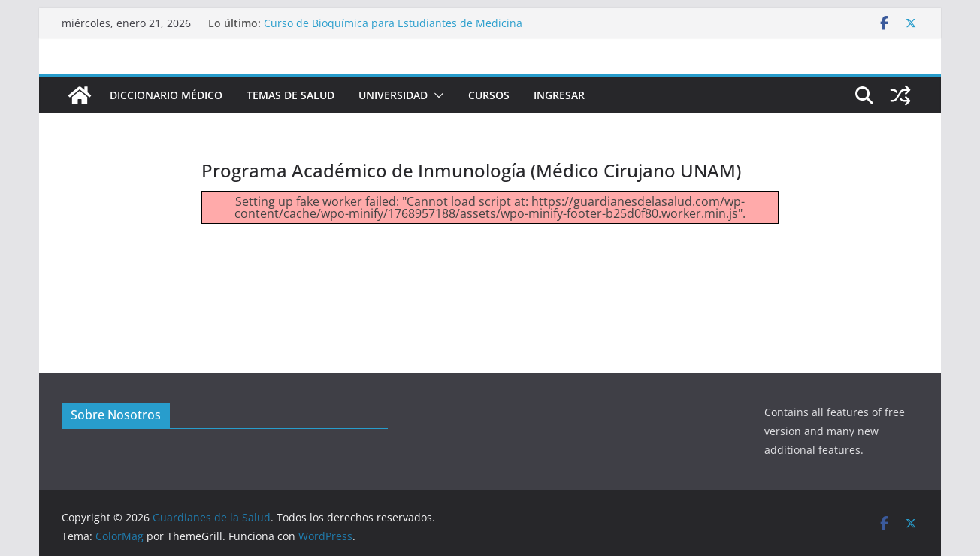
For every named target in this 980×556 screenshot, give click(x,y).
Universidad (393, 95)
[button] (436, 95)
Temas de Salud (290, 95)
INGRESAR (559, 95)
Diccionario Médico (166, 95)
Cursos (489, 95)
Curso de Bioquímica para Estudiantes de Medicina (393, 23)
